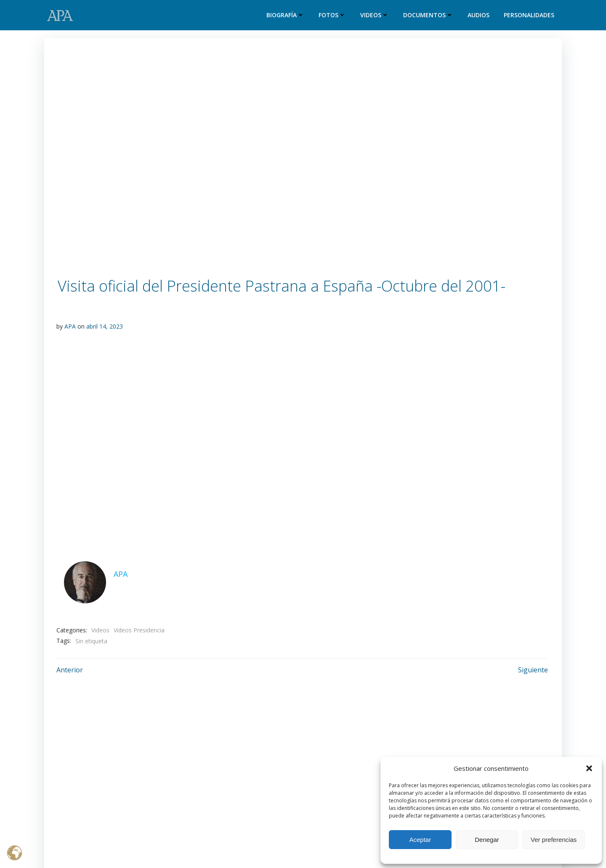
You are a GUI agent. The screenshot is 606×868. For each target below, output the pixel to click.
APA (70, 326)
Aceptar (420, 840)
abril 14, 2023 (105, 326)
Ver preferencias (554, 840)
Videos (375, 15)
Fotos (333, 15)
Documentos (429, 15)
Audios (479, 15)
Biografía (286, 15)
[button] (589, 768)
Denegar (487, 840)
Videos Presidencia (139, 629)
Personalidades (530, 15)
